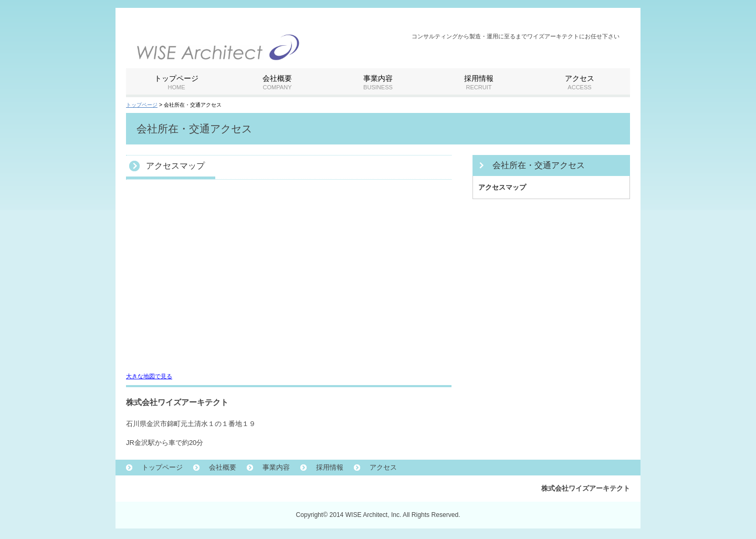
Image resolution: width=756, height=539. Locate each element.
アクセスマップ (502, 187)
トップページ (142, 105)
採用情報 (330, 467)
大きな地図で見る (149, 376)
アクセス (383, 467)
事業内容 (276, 467)
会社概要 (223, 467)
